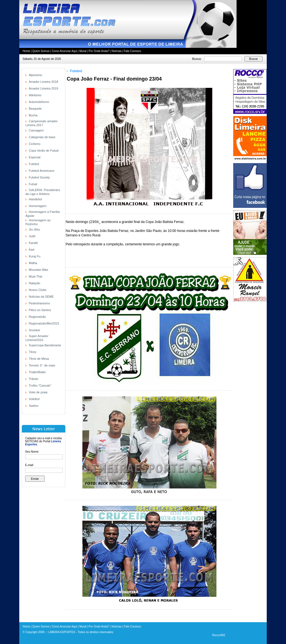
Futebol (34, 164)
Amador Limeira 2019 (43, 88)
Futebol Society (39, 177)
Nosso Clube (38, 290)
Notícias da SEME (41, 297)
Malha (33, 263)
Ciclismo (35, 144)
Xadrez (34, 406)
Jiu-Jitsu (34, 229)
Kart (32, 250)
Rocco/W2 (219, 635)
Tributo (34, 379)
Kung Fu (35, 256)
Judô (32, 236)
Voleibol (34, 399)
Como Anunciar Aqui (64, 51)
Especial (35, 157)
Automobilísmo (39, 102)
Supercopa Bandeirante (45, 345)
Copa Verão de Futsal (44, 151)
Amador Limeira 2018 (43, 82)
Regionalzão (37, 317)
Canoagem (36, 130)
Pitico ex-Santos (40, 310)
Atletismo (35, 95)
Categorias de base (42, 137)
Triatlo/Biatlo (37, 372)
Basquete (35, 109)
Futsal (33, 184)
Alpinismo (35, 75)
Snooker (34, 330)
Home (26, 51)
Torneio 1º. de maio (42, 365)
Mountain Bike (39, 270)
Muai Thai (35, 276)
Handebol (35, 199)
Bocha (33, 115)
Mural (83, 51)
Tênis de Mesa (39, 359)
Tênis (33, 352)
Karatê (33, 243)
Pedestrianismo (39, 303)
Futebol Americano (42, 171)
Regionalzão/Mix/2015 (44, 323)
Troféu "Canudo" (40, 386)
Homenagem (38, 206)
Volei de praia (38, 392)
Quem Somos (41, 51)
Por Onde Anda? (99, 51)
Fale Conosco (132, 51)
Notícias (116, 51)
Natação (34, 283)
